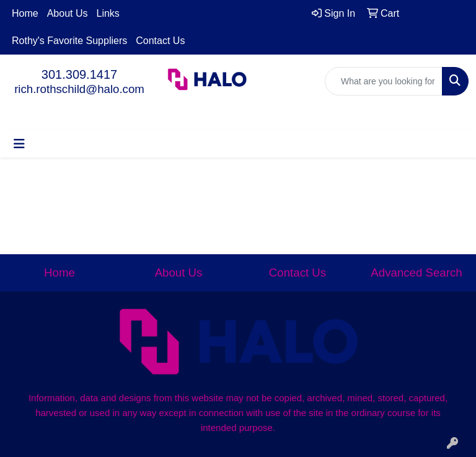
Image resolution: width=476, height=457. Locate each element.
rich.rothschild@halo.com (79, 89)
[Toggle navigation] (19, 144)
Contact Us (160, 41)
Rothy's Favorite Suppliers (69, 41)
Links (108, 13)
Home (25, 13)
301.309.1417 (79, 74)
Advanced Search (416, 273)
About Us (68, 13)
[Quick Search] (384, 81)
